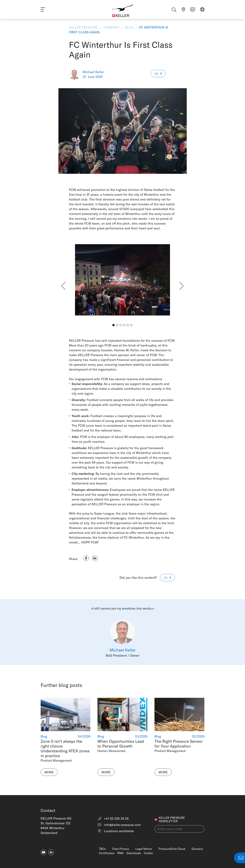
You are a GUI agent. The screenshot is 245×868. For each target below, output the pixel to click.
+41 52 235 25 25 (113, 819)
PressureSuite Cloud (172, 849)
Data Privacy (121, 849)
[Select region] (202, 11)
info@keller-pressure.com (119, 825)
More (49, 772)
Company (111, 27)
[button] (114, 325)
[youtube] (43, 852)
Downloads (134, 853)
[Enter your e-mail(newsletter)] (179, 829)
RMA (120, 853)
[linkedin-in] (51, 852)
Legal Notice (144, 849)
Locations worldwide (116, 831)
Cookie (148, 853)
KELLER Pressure (84, 27)
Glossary (197, 849)
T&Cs (102, 849)
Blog (129, 27)
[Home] (122, 11)
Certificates (107, 853)
